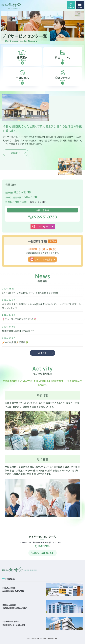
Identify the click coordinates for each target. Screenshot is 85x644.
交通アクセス (44, 546)
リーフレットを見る (44, 263)
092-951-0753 (44, 220)
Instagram (44, 230)
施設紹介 (15, 156)
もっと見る (42, 356)
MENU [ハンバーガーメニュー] (80, 6)
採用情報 (71, 7)
